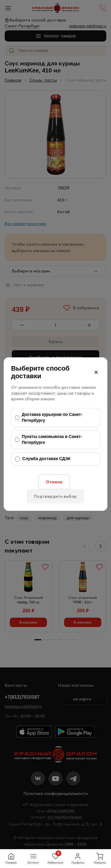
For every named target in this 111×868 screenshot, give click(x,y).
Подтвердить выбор (55, 496)
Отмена (54, 482)
